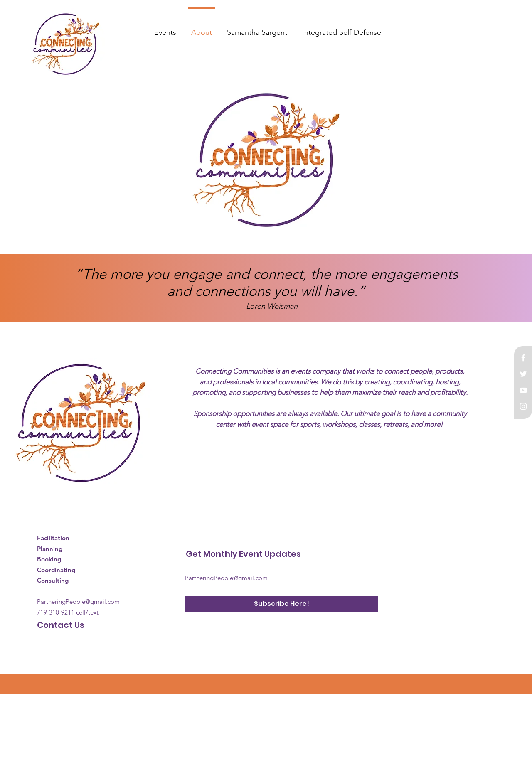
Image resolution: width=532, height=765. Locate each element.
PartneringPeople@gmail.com (78, 601)
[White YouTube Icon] (523, 390)
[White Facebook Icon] (523, 358)
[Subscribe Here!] (282, 604)
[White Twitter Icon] (523, 374)
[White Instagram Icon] (523, 406)
